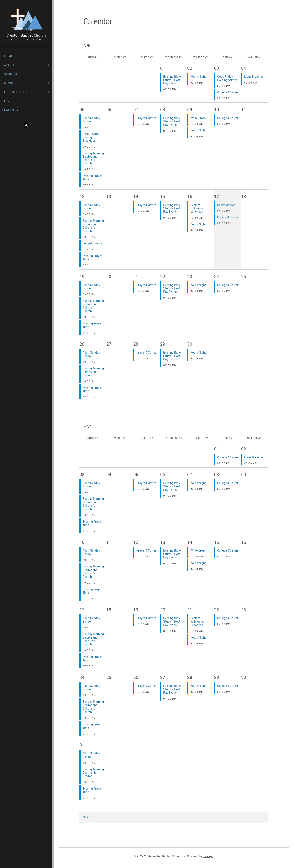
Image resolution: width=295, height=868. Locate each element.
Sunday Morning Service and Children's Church (93, 158)
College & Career (228, 92)
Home (9, 56)
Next (86, 817)
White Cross (198, 118)
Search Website (26, 125)
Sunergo (208, 856)
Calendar (12, 110)
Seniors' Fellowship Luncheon (197, 208)
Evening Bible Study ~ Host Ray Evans (172, 80)
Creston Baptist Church (26, 25)
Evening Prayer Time (92, 177)
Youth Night (198, 76)
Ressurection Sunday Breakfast (91, 137)
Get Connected (17, 92)
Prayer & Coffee (146, 118)
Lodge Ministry (92, 243)
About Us (12, 65)
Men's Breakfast (254, 76)
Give (8, 101)
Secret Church (226, 205)
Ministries (13, 83)
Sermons (12, 74)
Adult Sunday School (91, 120)
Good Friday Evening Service (227, 78)
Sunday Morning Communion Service (93, 372)
